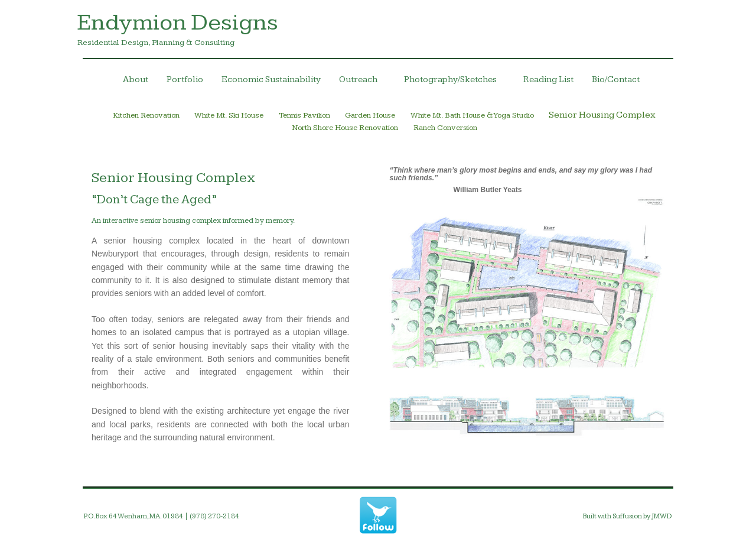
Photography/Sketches (457, 82)
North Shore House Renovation (345, 128)
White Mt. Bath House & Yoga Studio (472, 115)
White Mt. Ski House (229, 115)
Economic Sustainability (271, 79)
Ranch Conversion (445, 128)
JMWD (662, 516)
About (136, 79)
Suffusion (627, 516)
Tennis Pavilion (304, 115)
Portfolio (185, 79)
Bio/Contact (616, 79)
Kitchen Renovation (146, 115)
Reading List (548, 79)
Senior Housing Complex (602, 115)
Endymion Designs (178, 22)
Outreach (365, 82)
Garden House (370, 115)
